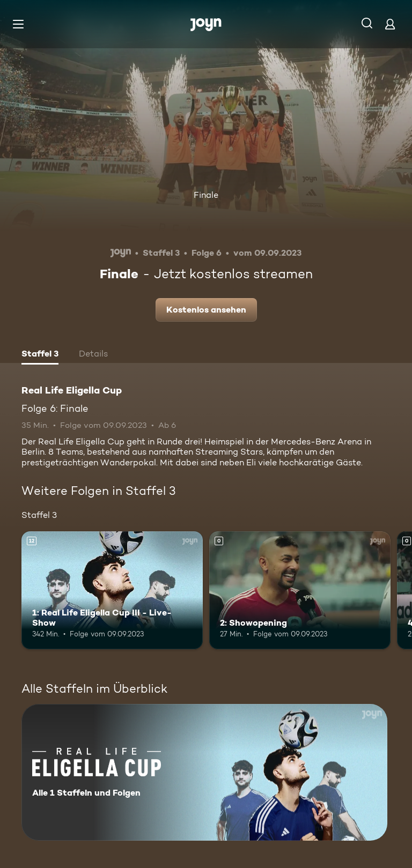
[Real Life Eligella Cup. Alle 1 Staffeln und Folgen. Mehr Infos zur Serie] (204, 772)
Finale (206, 195)
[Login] (390, 24)
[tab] (40, 355)
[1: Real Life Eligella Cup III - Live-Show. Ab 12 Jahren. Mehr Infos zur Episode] (112, 590)
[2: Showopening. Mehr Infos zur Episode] (300, 590)
